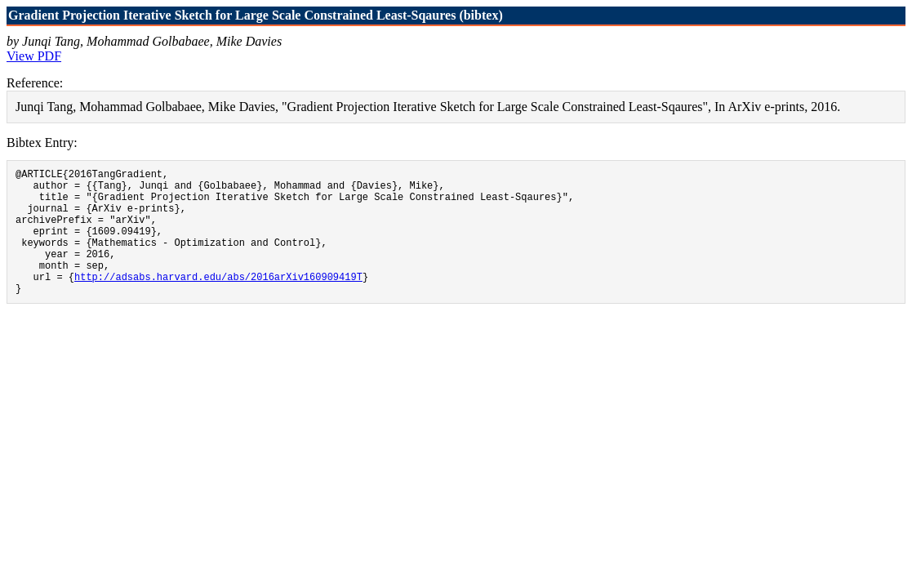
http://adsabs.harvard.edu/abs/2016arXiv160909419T (218, 301)
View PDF (34, 56)
